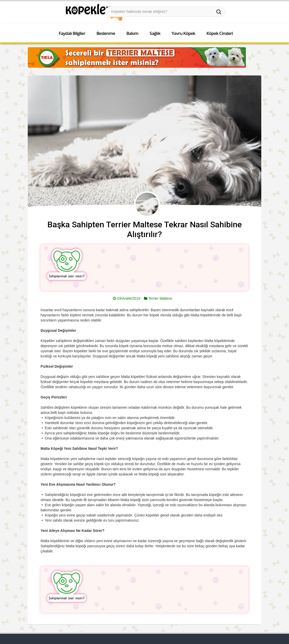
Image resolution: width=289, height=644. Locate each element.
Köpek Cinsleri (220, 33)
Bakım (132, 33)
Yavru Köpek (184, 33)
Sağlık (155, 33)
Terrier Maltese (160, 298)
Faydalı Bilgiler (72, 33)
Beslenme (106, 33)
